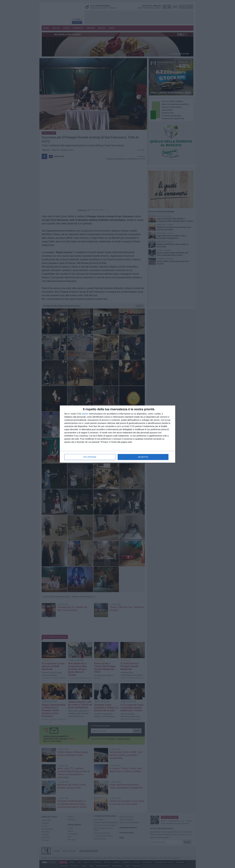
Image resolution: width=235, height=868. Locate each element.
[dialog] (117, 434)
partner (85, 414)
